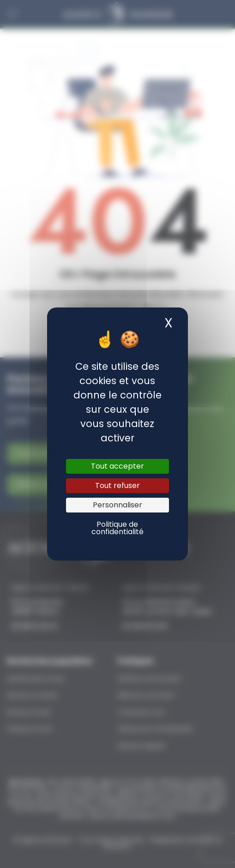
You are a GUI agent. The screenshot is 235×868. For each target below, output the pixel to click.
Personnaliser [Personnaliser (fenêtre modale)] (117, 505)
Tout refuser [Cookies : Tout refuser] (117, 485)
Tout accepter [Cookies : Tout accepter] (117, 466)
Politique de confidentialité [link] (117, 528)
